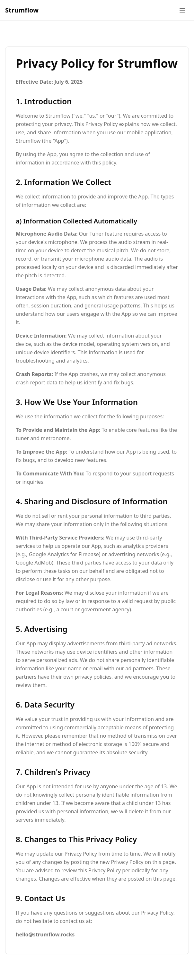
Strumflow (22, 10)
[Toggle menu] (182, 10)
